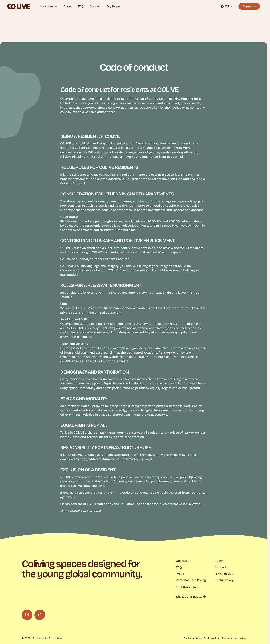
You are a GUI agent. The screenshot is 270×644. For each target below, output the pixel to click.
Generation (55, 638)
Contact (95, 6)
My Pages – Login (188, 587)
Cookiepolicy (224, 580)
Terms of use (224, 574)
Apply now (249, 6)
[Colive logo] (19, 6)
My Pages (114, 6)
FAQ (81, 6)
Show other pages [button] (189, 597)
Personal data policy (234, 638)
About (68, 6)
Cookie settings (193, 638)
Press (180, 574)
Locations (48, 6)
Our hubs (183, 561)
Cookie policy (212, 638)
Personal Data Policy (191, 580)
